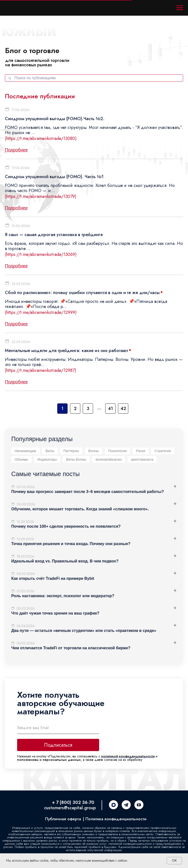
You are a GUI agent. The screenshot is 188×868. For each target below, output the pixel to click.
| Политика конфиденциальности (115, 819)
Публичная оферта (63, 819)
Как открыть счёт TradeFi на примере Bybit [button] (53, 578)
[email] (58, 728)
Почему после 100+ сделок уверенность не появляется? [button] (66, 526)
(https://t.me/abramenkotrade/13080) (41, 138)
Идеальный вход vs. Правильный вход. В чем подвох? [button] (65, 561)
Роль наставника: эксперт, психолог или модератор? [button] (63, 596)
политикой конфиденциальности (128, 756)
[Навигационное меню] (180, 8)
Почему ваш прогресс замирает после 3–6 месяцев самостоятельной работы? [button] (88, 492)
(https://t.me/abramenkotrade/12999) (41, 312)
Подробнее (16, 150)
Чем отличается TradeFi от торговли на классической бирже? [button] (71, 648)
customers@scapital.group (70, 808)
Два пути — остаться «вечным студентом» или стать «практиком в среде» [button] (84, 631)
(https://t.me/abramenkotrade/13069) (41, 254)
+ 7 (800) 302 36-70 (73, 802)
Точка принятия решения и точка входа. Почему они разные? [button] (71, 544)
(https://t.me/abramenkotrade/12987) (41, 370)
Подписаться (58, 745)
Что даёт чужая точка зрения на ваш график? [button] (55, 613)
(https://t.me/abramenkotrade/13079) (41, 196)
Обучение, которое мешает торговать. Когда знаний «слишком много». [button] (80, 509)
